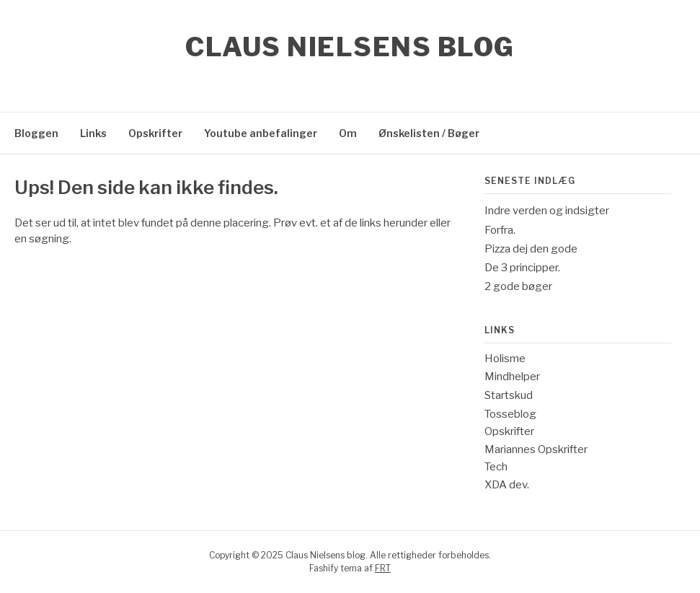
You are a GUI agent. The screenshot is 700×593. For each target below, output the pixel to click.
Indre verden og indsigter (547, 211)
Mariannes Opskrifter (536, 449)
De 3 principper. (522, 268)
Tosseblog (510, 414)
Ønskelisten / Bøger (429, 133)
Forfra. (500, 230)
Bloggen (36, 133)
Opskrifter (155, 133)
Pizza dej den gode (531, 249)
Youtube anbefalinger (261, 133)
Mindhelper (512, 377)
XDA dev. (507, 485)
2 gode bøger (518, 286)
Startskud (509, 395)
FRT (383, 568)
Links (93, 133)
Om (348, 133)
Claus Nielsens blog (350, 47)
